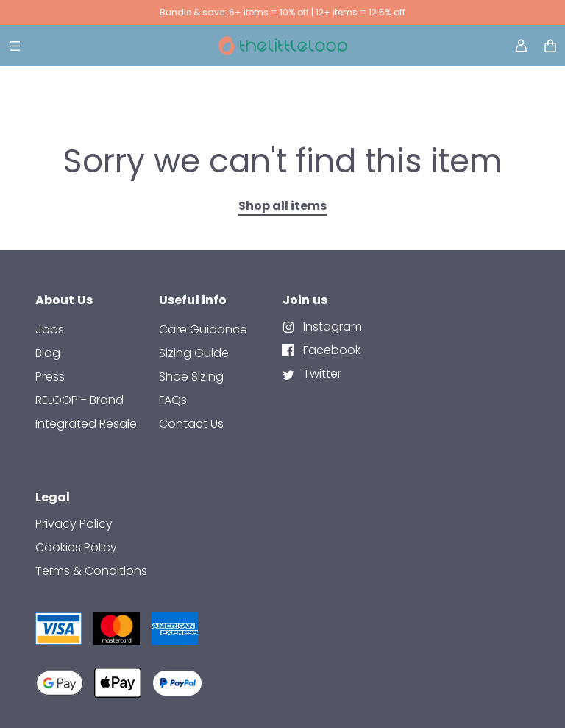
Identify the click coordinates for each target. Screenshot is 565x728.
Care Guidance (203, 329)
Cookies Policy (76, 547)
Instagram (331, 326)
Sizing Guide (194, 353)
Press (50, 377)
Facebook (330, 350)
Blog (48, 353)
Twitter (321, 374)
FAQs (173, 400)
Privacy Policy (74, 524)
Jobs (50, 329)
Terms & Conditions (91, 571)
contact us (191, 424)
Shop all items (282, 206)
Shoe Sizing (191, 377)
